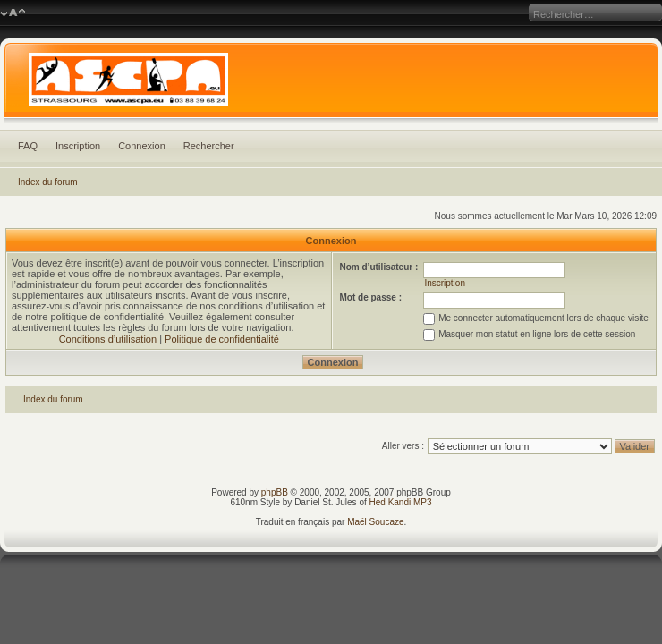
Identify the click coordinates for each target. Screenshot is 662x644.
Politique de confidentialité (222, 339)
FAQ (28, 146)
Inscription (78, 146)
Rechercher (209, 146)
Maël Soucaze (375, 522)
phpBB (275, 492)
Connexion (142, 146)
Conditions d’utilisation (108, 339)
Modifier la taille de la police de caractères (13, 13)
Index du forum (48, 182)
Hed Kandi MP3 (401, 502)
